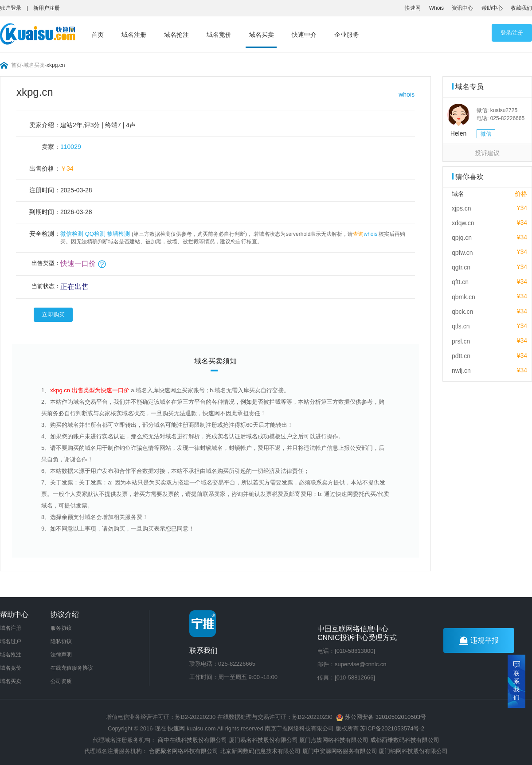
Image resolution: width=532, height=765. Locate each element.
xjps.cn (462, 208)
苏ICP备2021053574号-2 (392, 728)
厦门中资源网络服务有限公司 (340, 751)
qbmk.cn (464, 297)
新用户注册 (47, 8)
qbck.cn (462, 312)
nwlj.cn (461, 371)
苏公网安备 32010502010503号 (381, 717)
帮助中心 (492, 8)
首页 (98, 35)
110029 (71, 147)
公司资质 (61, 681)
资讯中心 (462, 8)
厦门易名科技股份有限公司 (264, 740)
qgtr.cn (461, 267)
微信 (486, 134)
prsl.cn (461, 341)
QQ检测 (95, 234)
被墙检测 (118, 234)
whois (407, 94)
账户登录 (11, 8)
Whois (436, 8)
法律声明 (61, 655)
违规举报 (479, 640)
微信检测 (72, 234)
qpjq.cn (462, 238)
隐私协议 (61, 641)
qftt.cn (460, 282)
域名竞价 (219, 35)
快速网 (413, 8)
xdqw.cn (463, 223)
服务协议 (61, 628)
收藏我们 (521, 8)
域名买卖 (262, 35)
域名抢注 (176, 35)
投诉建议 (487, 153)
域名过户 (11, 641)
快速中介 (304, 35)
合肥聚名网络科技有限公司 (184, 751)
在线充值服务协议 (72, 668)
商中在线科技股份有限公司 (192, 740)
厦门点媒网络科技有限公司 (334, 740)
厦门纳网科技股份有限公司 (413, 751)
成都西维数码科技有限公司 (405, 740)
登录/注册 (512, 33)
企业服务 (347, 35)
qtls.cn (461, 326)
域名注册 (134, 35)
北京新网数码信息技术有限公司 (260, 751)
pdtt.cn (461, 356)
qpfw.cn (462, 253)
